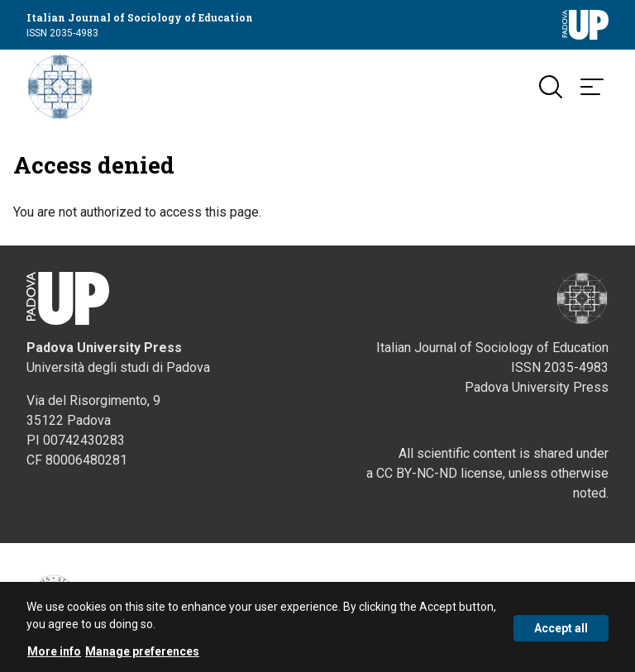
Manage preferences (142, 655)
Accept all (561, 631)
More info (54, 655)
